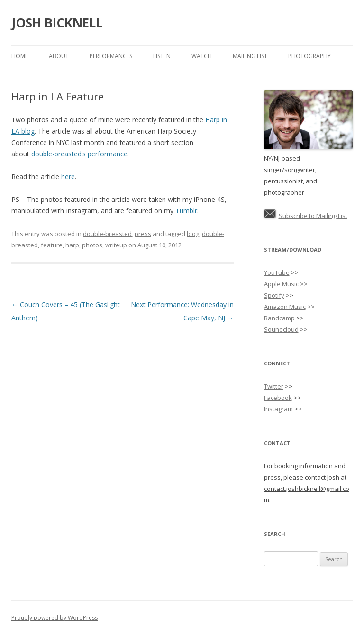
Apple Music (281, 284)
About (59, 56)
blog (193, 234)
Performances (111, 56)
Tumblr (186, 211)
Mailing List (250, 56)
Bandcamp (279, 318)
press (143, 234)
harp (72, 245)
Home (20, 56)
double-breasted (107, 234)
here (68, 177)
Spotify (274, 295)
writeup (116, 245)
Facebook (278, 398)
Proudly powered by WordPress (55, 618)
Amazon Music (285, 307)
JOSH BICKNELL (57, 23)
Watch (202, 56)
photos (92, 245)
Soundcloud (281, 329)
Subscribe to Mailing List (313, 216)
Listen (162, 56)
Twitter (274, 386)
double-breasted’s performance (79, 154)
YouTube (277, 272)
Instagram (278, 409)
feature (52, 245)
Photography (309, 56)
